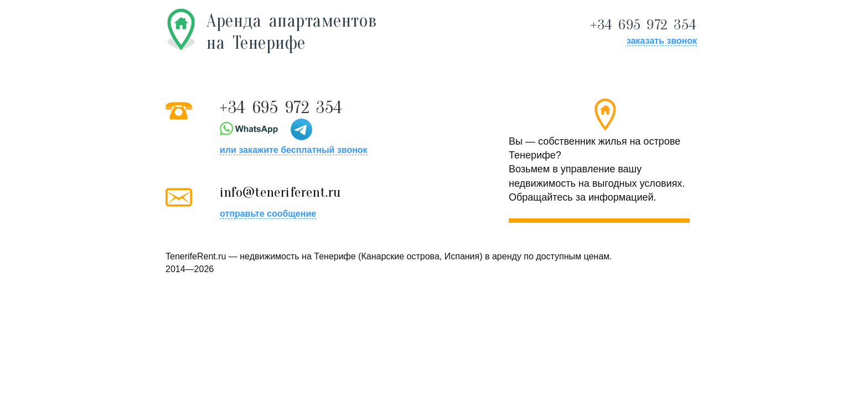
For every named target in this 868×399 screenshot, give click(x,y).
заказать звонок (662, 41)
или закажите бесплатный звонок (294, 150)
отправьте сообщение (268, 214)
